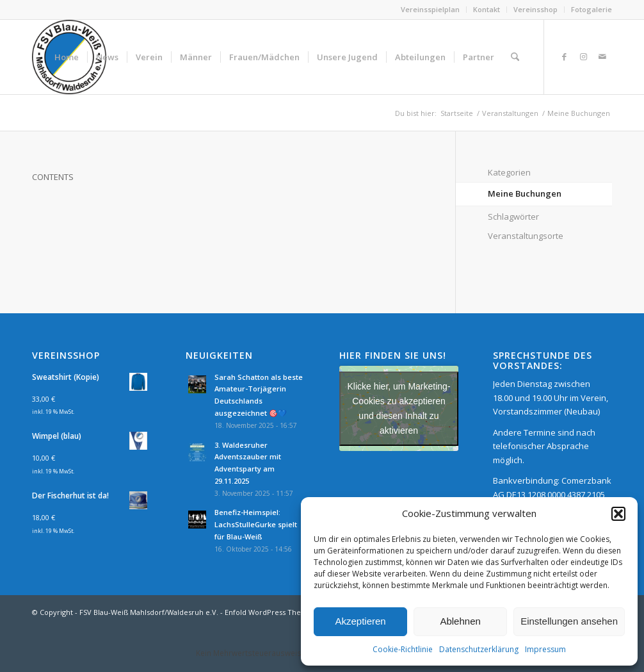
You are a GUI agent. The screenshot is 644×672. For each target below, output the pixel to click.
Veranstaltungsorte (526, 236)
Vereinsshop (535, 9)
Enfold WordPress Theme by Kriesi (284, 612)
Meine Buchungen (525, 193)
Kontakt (487, 9)
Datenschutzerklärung (479, 649)
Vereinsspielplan (430, 9)
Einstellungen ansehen (569, 621)
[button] (618, 514)
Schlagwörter (513, 217)
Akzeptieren (360, 621)
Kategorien (509, 172)
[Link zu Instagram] (583, 56)
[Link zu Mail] (602, 56)
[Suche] (515, 57)
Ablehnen (460, 621)
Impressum (545, 649)
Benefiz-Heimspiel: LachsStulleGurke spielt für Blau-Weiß (256, 524)
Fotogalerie (592, 9)
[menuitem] (431, 10)
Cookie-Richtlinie (403, 649)
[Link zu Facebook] (564, 56)
